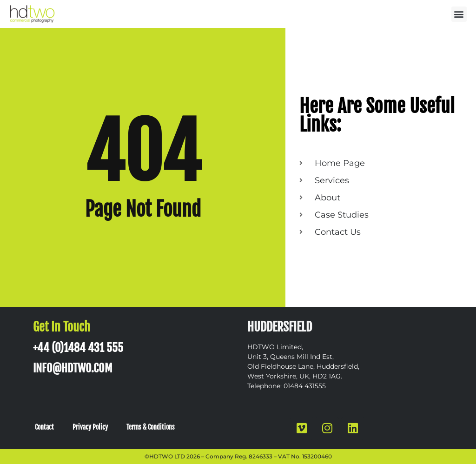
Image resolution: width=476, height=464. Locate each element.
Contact (44, 427)
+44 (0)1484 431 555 (78, 348)
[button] (459, 14)
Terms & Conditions (151, 427)
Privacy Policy (90, 427)
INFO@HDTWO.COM (73, 368)
